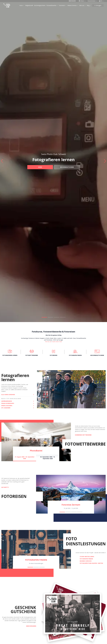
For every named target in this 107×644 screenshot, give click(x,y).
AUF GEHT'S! (5, 487)
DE (101, 1)
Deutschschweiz (92, 1)
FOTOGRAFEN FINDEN (36, 560)
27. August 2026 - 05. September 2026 (25, 458)
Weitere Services (73, 5)
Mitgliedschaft (29, 5)
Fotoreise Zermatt (71, 505)
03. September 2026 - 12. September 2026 (48, 458)
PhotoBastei (36, 451)
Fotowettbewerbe (52, 5)
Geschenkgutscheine (40, 5)
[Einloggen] (98, 5)
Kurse (22, 5)
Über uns (83, 5)
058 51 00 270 (72, 1)
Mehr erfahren (31, 626)
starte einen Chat (57, 342)
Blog (89, 5)
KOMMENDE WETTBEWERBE (83, 435)
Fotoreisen (63, 5)
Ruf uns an (48, 342)
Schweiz (82, 1)
